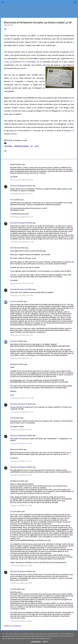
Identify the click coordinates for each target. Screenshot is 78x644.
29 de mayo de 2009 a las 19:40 (22, 283)
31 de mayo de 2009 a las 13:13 (22, 412)
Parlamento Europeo (22, 146)
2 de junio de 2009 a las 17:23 (21, 461)
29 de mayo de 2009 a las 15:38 (22, 242)
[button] (5, 29)
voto (37, 146)
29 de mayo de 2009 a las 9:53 (21, 194)
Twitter (14, 134)
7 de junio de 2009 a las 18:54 (21, 621)
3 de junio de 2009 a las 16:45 (21, 505)
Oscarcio (13, 301)
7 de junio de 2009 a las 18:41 (21, 565)
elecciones (8, 146)
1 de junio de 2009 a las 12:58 (21, 430)
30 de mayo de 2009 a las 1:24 (21, 335)
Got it (45, 642)
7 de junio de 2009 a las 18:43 (21, 583)
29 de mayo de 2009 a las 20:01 (22, 295)
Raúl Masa (14, 248)
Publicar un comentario (13, 626)
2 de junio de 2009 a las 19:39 (21, 475)
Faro (12, 200)
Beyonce (13, 449)
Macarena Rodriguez (18, 186)
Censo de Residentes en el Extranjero (20, 62)
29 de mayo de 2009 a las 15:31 (22, 217)
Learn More (36, 642)
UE (32, 146)
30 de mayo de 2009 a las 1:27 (21, 358)
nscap (12, 511)
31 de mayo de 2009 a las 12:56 (22, 398)
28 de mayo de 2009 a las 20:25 (22, 180)
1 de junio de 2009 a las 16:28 (21, 443)
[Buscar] (9, 2)
